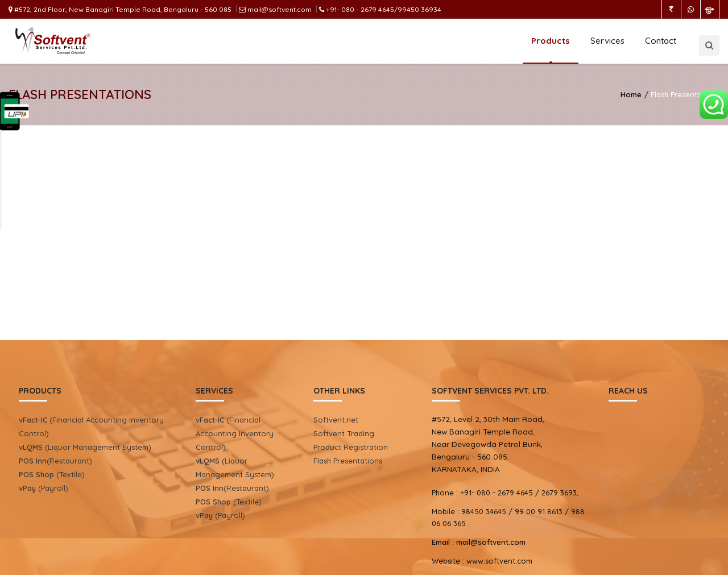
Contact (661, 41)
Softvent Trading (344, 433)
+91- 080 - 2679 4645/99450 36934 (380, 9)
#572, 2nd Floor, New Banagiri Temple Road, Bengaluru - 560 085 (120, 9)
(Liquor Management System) (85, 447)
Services (607, 41)
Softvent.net (336, 420)
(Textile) (52, 474)
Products (551, 41)
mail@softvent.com (275, 9)
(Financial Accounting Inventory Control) (235, 433)
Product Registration (351, 447)
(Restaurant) (55, 461)
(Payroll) (44, 488)
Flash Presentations (348, 461)
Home (631, 94)
